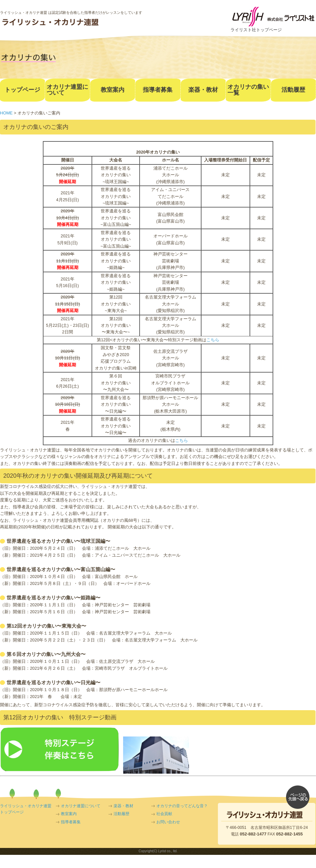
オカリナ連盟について (81, 806)
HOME (6, 113)
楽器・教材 (123, 806)
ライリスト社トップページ (256, 30)
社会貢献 (164, 814)
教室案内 (69, 814)
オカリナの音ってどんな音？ (182, 806)
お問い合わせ (168, 822)
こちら (213, 340)
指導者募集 (71, 822)
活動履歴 (121, 814)
